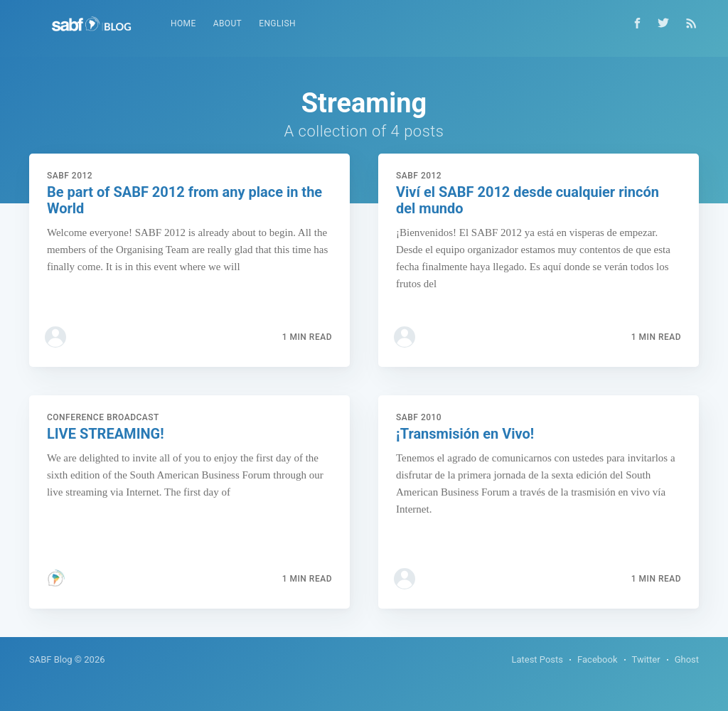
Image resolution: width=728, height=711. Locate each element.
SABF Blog (51, 659)
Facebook (597, 659)
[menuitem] (183, 24)
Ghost (687, 659)
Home (183, 23)
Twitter (646, 659)
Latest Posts (537, 659)
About (228, 23)
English (277, 23)
